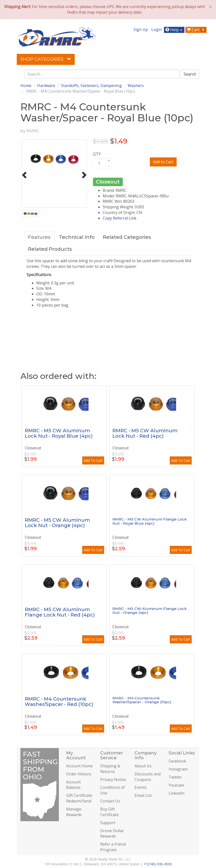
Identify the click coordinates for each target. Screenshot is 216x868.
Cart (196, 30)
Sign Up (141, 29)
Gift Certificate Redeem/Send (79, 798)
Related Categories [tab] (127, 237)
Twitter (175, 777)
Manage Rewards (74, 812)
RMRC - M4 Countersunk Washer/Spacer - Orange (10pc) (142, 700)
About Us (143, 766)
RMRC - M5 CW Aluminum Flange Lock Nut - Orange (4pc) (150, 611)
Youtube (176, 785)
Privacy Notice (113, 780)
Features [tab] (39, 237)
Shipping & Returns (110, 769)
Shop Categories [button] (46, 59)
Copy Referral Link (120, 218)
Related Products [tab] (50, 249)
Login (157, 29)
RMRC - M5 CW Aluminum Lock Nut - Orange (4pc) (57, 523)
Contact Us (110, 801)
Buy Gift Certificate (109, 812)
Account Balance (73, 785)
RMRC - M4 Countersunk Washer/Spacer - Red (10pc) (59, 702)
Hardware (46, 86)
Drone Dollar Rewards (112, 834)
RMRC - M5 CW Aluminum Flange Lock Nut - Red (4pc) (60, 612)
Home (26, 86)
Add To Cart (93, 460)
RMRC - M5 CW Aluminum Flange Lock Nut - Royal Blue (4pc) (150, 521)
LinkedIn (176, 793)
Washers (136, 86)
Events (141, 787)
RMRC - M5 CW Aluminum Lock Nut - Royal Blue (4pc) (59, 433)
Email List (143, 795)
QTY (97, 154)
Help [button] (175, 30)
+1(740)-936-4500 (158, 864)
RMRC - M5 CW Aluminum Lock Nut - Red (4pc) (145, 433)
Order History (79, 774)
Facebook (177, 761)
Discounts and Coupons (148, 777)
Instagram (178, 769)
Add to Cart (163, 162)
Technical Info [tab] (77, 237)
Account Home (79, 766)
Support (108, 823)
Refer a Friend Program (113, 847)
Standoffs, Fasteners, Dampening (91, 86)
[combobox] (102, 74)
